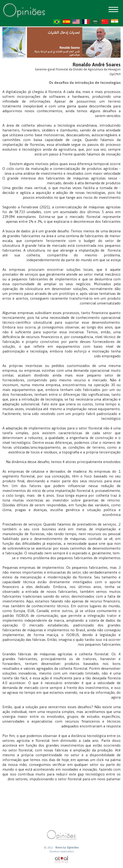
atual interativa (62, 859)
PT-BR (57, 22)
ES (66, 22)
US (76, 22)
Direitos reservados (62, 851)
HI (115, 22)
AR (95, 22)
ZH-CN (105, 22)
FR (86, 22)
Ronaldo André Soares (97, 65)
